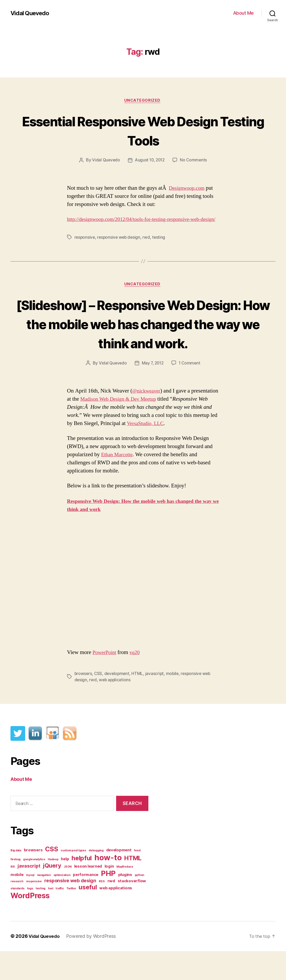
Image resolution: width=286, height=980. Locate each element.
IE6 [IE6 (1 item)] (13, 896)
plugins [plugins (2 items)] (125, 904)
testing (161, 246)
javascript (156, 702)
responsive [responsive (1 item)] (34, 910)
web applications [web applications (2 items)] (116, 917)
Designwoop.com (188, 189)
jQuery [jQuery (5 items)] (52, 895)
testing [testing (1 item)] (41, 918)
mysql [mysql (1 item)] (30, 904)
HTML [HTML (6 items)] (133, 887)
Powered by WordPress (93, 965)
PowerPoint (105, 681)
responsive (85, 246)
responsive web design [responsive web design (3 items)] (70, 910)
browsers (83, 702)
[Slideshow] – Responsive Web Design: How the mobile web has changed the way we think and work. (143, 342)
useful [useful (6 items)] (88, 916)
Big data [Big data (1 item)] (16, 880)
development (118, 702)
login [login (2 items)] (109, 895)
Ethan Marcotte (118, 484)
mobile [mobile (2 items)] (17, 904)
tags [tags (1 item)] (30, 918)
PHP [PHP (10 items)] (108, 902)
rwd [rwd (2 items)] (111, 910)
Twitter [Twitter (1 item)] (71, 918)
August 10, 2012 (150, 161)
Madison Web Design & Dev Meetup (149, 428)
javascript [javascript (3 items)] (29, 895)
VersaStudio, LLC (187, 452)
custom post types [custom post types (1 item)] (73, 880)
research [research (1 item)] (17, 910)
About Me (243, 13)
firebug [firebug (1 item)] (15, 888)
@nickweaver (148, 420)
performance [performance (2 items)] (86, 904)
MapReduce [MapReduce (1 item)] (125, 896)
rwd (148, 246)
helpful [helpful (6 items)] (82, 887)
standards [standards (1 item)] (18, 918)
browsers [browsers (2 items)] (33, 879)
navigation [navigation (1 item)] (44, 904)
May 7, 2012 (153, 392)
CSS (99, 702)
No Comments (195, 161)
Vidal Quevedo (31, 13)
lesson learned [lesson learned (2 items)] (88, 895)
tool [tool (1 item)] (51, 918)
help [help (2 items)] (65, 888)
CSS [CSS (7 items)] (52, 878)
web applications (115, 709)
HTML (139, 702)
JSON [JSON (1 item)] (68, 896)
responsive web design (120, 246)
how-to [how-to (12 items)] (108, 887)
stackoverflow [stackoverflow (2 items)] (132, 910)
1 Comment (191, 392)
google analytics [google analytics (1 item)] (34, 888)
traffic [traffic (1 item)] (60, 918)
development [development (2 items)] (119, 879)
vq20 (137, 681)
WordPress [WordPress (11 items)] (30, 925)
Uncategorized (143, 101)
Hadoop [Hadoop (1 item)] (53, 888)
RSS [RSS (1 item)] (102, 910)
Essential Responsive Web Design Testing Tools (143, 130)
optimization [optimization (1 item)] (62, 904)
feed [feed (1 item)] (137, 880)
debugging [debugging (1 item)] (96, 880)
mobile (174, 702)
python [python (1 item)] (139, 904)
